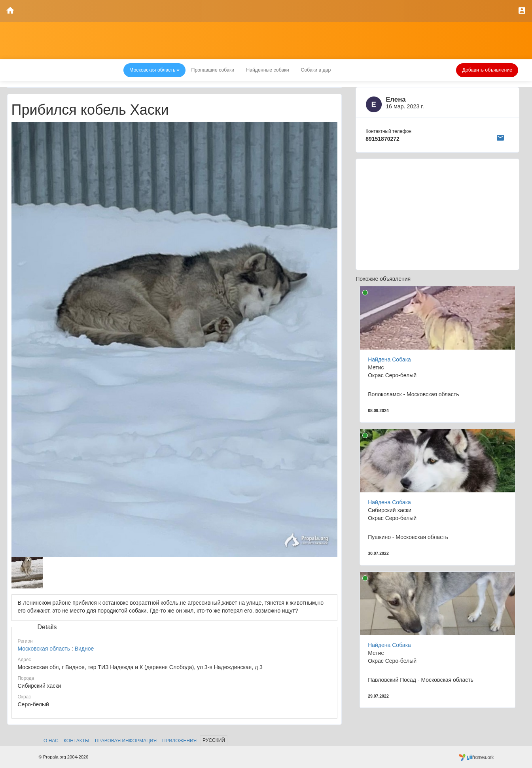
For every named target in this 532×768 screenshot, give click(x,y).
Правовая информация (126, 741)
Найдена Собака (389, 359)
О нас (51, 741)
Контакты (77, 741)
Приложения (179, 741)
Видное (84, 649)
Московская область (44, 649)
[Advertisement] (437, 214)
